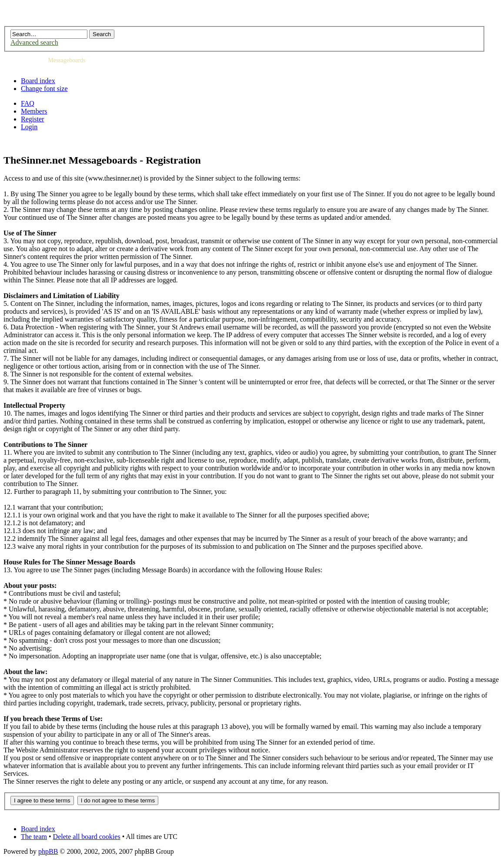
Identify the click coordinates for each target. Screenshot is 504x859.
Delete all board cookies (87, 837)
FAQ (28, 103)
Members (34, 111)
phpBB (48, 851)
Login (29, 127)
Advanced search (34, 42)
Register (32, 119)
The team (34, 837)
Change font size (44, 89)
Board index (38, 81)
